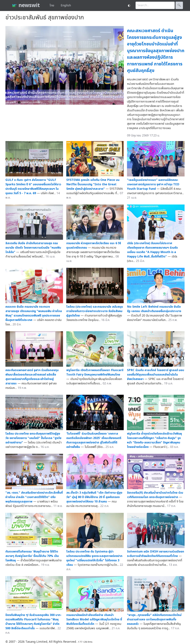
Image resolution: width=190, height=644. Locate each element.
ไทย (52, 5)
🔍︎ (179, 5)
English (66, 5)
